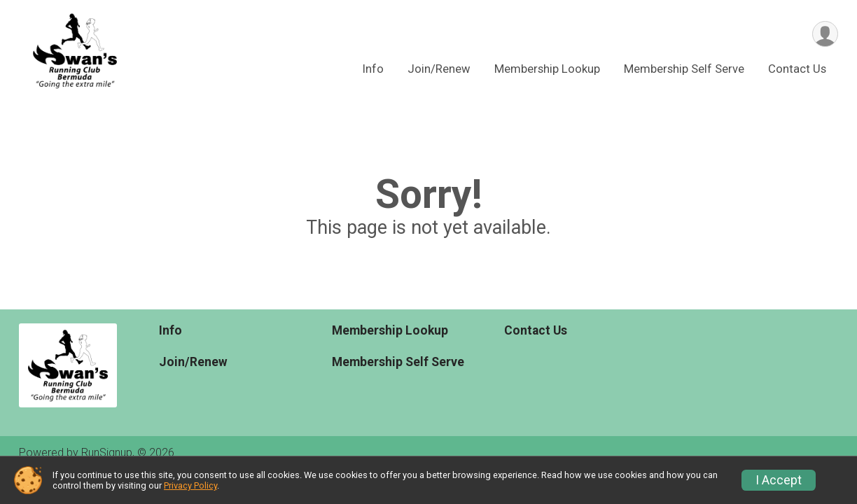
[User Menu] (825, 34)
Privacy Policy (190, 485)
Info (373, 69)
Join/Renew (439, 69)
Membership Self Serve (684, 69)
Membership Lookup (547, 69)
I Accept (779, 480)
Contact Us (797, 69)
